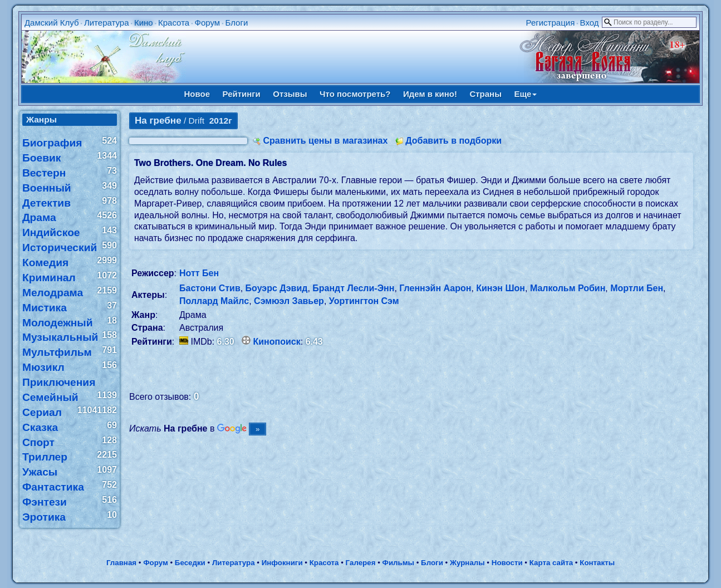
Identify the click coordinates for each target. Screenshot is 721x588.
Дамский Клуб (52, 23)
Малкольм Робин (568, 288)
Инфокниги (282, 563)
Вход (590, 23)
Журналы (467, 563)
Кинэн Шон (501, 288)
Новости (507, 563)
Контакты (597, 563)
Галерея (361, 563)
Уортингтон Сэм (364, 301)
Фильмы (398, 563)
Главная (121, 563)
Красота (174, 23)
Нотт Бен (199, 273)
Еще (525, 94)
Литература (107, 23)
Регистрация (551, 23)
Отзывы (290, 94)
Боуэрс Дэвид (277, 288)
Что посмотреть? (355, 94)
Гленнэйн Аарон (435, 288)
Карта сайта (551, 563)
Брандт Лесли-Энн (353, 288)
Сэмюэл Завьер (289, 301)
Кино (144, 23)
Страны (485, 94)
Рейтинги (242, 94)
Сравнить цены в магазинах (325, 141)
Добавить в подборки (453, 141)
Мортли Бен (637, 288)
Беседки (190, 563)
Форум (208, 23)
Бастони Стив (210, 288)
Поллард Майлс (214, 301)
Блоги (236, 23)
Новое (197, 94)
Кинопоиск (277, 342)
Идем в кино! (430, 94)
